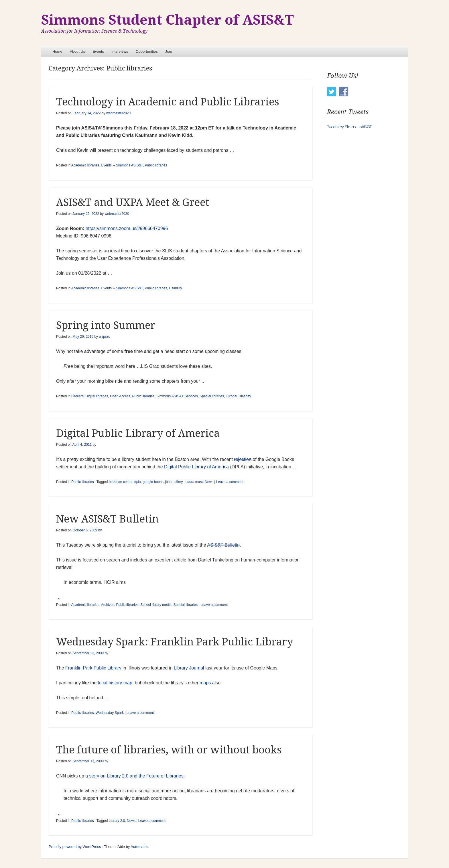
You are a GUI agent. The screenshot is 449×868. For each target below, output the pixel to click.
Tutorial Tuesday (239, 396)
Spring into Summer (106, 325)
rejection (243, 459)
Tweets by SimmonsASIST (349, 127)
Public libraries (156, 165)
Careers (77, 396)
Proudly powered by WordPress (75, 847)
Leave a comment (230, 482)
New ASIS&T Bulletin (107, 519)
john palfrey (174, 482)
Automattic (139, 847)
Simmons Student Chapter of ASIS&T (168, 20)
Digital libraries (97, 396)
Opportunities (146, 51)
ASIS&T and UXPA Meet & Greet (133, 202)
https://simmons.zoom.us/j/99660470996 (127, 228)
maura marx (194, 482)
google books (153, 482)
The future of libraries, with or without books (169, 750)
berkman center (121, 482)
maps (205, 683)
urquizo (104, 337)
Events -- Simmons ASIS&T (122, 165)
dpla (138, 482)
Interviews (120, 51)
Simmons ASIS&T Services (177, 396)
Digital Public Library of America (138, 433)
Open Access (120, 396)
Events (98, 51)
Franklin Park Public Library (93, 668)
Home (57, 51)
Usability (175, 288)
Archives (108, 605)
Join (169, 51)
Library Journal (189, 668)
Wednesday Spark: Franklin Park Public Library (175, 642)
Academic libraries (85, 165)
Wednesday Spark (110, 713)
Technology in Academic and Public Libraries (168, 102)
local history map (115, 683)
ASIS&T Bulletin (223, 545)
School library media (156, 605)
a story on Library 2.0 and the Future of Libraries (134, 776)
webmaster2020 (118, 113)
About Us (77, 51)
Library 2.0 (117, 821)
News (209, 482)
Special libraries (212, 396)
